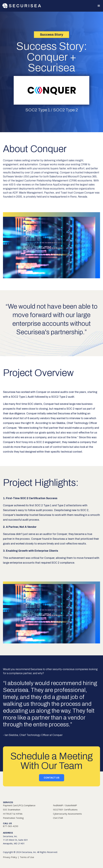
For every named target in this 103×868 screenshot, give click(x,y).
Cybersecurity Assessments (67, 814)
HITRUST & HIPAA (13, 814)
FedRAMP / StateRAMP (65, 805)
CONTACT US (52, 778)
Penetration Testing (13, 818)
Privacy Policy (10, 857)
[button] (98, 6)
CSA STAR (58, 818)
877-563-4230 (11, 826)
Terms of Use (27, 857)
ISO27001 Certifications (65, 810)
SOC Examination (12, 810)
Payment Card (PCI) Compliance (19, 805)
